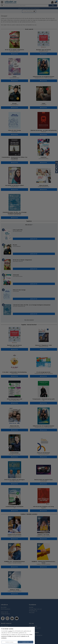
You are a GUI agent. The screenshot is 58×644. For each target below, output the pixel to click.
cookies (10, 631)
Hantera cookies (9, 642)
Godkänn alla (26, 642)
